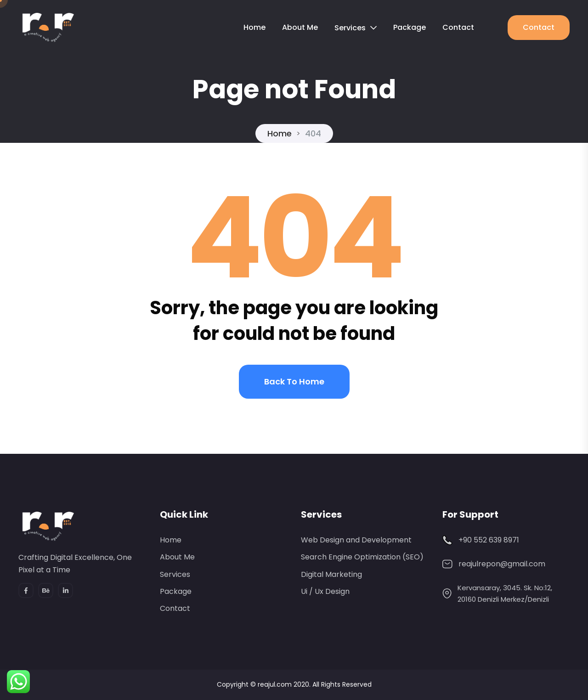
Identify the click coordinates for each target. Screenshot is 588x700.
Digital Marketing (331, 574)
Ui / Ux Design (325, 591)
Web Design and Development (356, 540)
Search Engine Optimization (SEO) (362, 557)
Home (254, 27)
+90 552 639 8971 (489, 540)
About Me (300, 27)
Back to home (294, 381)
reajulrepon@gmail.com (502, 564)
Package (410, 27)
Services (350, 28)
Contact (458, 27)
